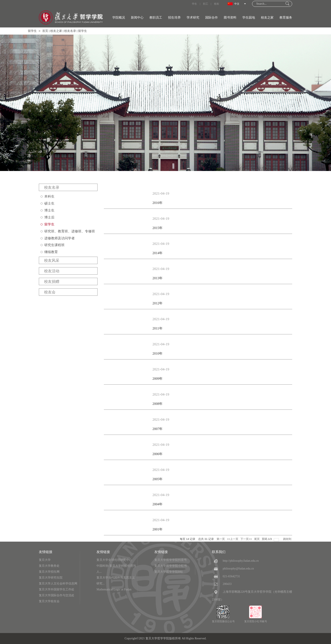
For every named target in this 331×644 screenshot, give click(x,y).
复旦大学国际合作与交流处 (57, 595)
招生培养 (174, 18)
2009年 (157, 379)
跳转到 (288, 539)
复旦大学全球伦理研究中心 (114, 560)
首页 (45, 31)
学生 (194, 4)
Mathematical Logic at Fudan (114, 589)
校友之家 (267, 18)
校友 (217, 4)
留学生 (32, 31)
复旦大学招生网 (49, 572)
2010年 (157, 353)
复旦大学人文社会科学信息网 (58, 584)
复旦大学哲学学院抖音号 (171, 560)
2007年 (157, 429)
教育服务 (286, 18)
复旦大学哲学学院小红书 (171, 566)
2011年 (157, 328)
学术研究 (193, 18)
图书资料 (230, 18)
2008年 (157, 404)
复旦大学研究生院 (51, 578)
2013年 (157, 278)
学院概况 (119, 18)
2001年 (157, 529)
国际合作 (212, 18)
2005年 (157, 479)
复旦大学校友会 (49, 601)
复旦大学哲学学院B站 (169, 572)
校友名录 (70, 31)
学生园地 (249, 18)
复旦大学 (45, 560)
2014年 (157, 253)
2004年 (157, 504)
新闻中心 (137, 18)
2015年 (157, 228)
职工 (206, 4)
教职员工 (156, 18)
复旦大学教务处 (49, 566)
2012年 (157, 303)
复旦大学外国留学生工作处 (57, 589)
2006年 (157, 454)
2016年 (157, 203)
